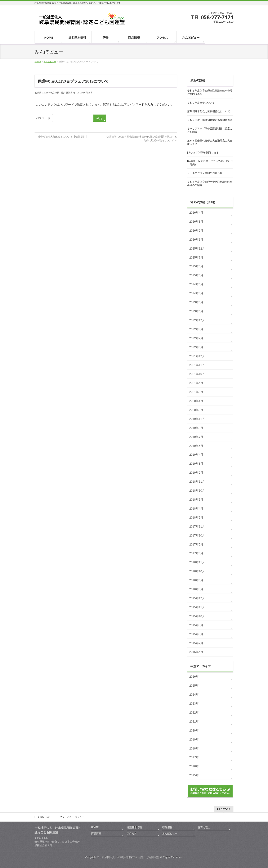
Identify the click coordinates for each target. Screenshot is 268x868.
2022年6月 (196, 347)
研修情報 (167, 827)
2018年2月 (196, 517)
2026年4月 (196, 213)
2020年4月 (196, 401)
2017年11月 (197, 526)
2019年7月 (196, 437)
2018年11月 (197, 482)
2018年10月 (197, 491)
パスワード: (64, 118)
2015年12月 (197, 598)
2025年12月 (197, 249)
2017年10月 (197, 535)
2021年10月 (197, 374)
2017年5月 (196, 544)
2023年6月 (196, 302)
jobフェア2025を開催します (203, 153)
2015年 (194, 775)
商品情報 (96, 834)
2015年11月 (197, 607)
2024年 (194, 695)
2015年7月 (196, 643)
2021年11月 (197, 365)
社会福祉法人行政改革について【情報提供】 (61, 137)
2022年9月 (196, 329)
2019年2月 (196, 473)
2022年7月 (196, 338)
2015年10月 (197, 616)
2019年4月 (196, 455)
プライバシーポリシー (72, 817)
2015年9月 (196, 625)
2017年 (194, 757)
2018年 (194, 748)
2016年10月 (197, 571)
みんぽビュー (170, 834)
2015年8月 (196, 634)
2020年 (194, 730)
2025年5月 (196, 266)
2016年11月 (197, 562)
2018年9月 (196, 500)
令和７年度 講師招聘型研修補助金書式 (210, 120)
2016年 (194, 766)
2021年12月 (197, 356)
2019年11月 (197, 419)
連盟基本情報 (134, 827)
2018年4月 (196, 509)
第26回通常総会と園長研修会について (209, 111)
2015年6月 (196, 652)
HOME (95, 827)
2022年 (194, 712)
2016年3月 (196, 589)
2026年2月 (196, 231)
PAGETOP (224, 809)
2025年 (194, 686)
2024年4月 (196, 284)
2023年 (194, 704)
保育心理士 (204, 827)
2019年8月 (196, 428)
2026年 (194, 677)
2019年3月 (196, 464)
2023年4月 (196, 311)
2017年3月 (196, 553)
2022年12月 (197, 320)
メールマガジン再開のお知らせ (205, 173)
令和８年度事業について (201, 103)
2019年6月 (196, 446)
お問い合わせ (45, 817)
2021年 (194, 721)
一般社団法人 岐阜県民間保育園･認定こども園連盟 (129, 857)
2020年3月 (196, 410)
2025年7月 (196, 257)
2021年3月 (196, 392)
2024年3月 (196, 293)
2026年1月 (196, 240)
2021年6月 (196, 383)
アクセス (132, 834)
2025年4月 (196, 275)
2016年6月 (196, 580)
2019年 (194, 739)
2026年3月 (196, 222)
